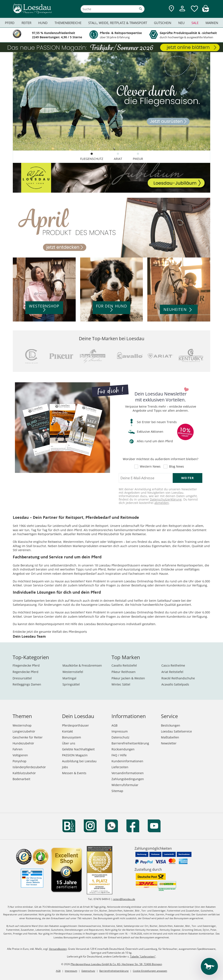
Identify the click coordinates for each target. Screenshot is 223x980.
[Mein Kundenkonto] (182, 12)
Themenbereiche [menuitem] (68, 23)
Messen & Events (74, 773)
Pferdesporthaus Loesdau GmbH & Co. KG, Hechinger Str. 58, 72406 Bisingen (116, 964)
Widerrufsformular (125, 785)
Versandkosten (58, 949)
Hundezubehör (23, 743)
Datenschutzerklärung (166, 499)
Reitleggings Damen (27, 684)
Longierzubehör (24, 731)
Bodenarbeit (21, 779)
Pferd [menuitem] (10, 23)
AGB (114, 725)
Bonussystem (72, 737)
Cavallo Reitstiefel (124, 665)
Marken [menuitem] (212, 23)
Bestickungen (171, 725)
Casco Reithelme (173, 665)
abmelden (162, 503)
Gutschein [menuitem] (163, 23)
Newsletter (169, 743)
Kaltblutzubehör (24, 773)
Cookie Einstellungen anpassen (150, 971)
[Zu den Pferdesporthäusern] (171, 9)
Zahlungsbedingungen (128, 779)
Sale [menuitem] (195, 23)
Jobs (65, 767)
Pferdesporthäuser (75, 725)
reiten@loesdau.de (124, 899)
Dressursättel (22, 678)
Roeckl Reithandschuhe (178, 678)
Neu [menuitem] (181, 23)
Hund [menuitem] (43, 23)
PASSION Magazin (75, 755)
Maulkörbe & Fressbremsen (82, 665)
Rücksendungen (123, 749)
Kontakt (67, 731)
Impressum (120, 731)
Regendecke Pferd (25, 672)
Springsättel (71, 684)
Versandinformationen (128, 773)
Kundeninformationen (127, 761)
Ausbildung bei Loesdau (79, 761)
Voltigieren (20, 755)
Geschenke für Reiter (28, 737)
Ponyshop (20, 761)
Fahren (18, 749)
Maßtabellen (170, 737)
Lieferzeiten (120, 767)
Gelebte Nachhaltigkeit (78, 749)
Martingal (69, 678)
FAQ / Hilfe (119, 755)
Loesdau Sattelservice (176, 731)
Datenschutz (120, 737)
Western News (150, 467)
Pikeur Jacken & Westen (128, 678)
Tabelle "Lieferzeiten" (143, 957)
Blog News (177, 467)
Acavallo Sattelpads (175, 684)
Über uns (69, 743)
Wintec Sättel (121, 684)
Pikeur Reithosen (124, 672)
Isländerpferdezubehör (29, 767)
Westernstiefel (73, 672)
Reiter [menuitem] (26, 23)
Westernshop (22, 725)
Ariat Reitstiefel (172, 672)
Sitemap (117, 791)
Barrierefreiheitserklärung (130, 743)
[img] (206, 11)
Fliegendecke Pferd (26, 665)
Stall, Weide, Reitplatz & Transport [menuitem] (118, 23)
